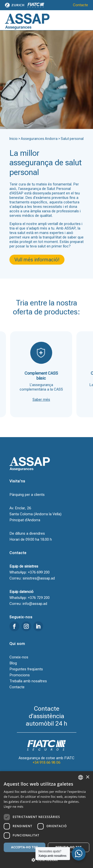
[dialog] (46, 820)
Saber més (41, 400)
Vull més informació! (37, 260)
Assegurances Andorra (39, 139)
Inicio (14, 139)
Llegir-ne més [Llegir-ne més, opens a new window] (14, 807)
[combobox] (81, 777)
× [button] (87, 777)
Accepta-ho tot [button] (25, 847)
